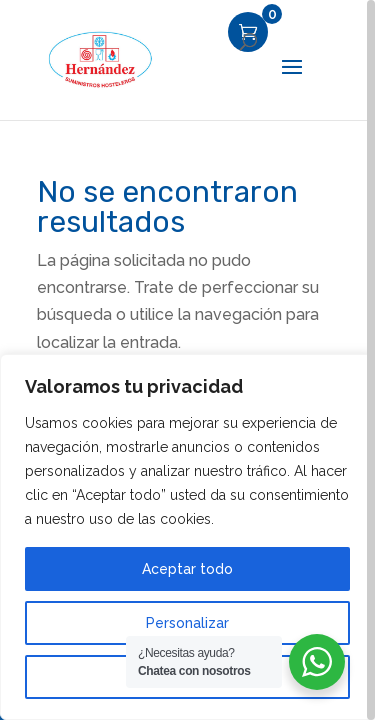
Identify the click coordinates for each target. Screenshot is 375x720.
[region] (187, 360)
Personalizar (187, 623)
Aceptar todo (187, 569)
